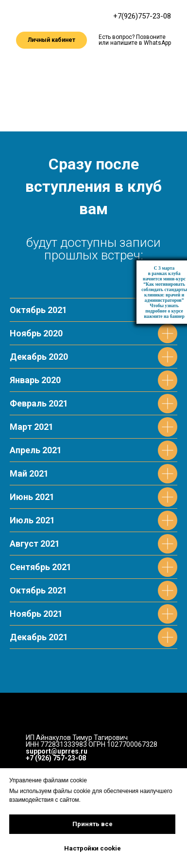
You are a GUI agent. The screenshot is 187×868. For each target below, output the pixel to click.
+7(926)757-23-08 (142, 16)
